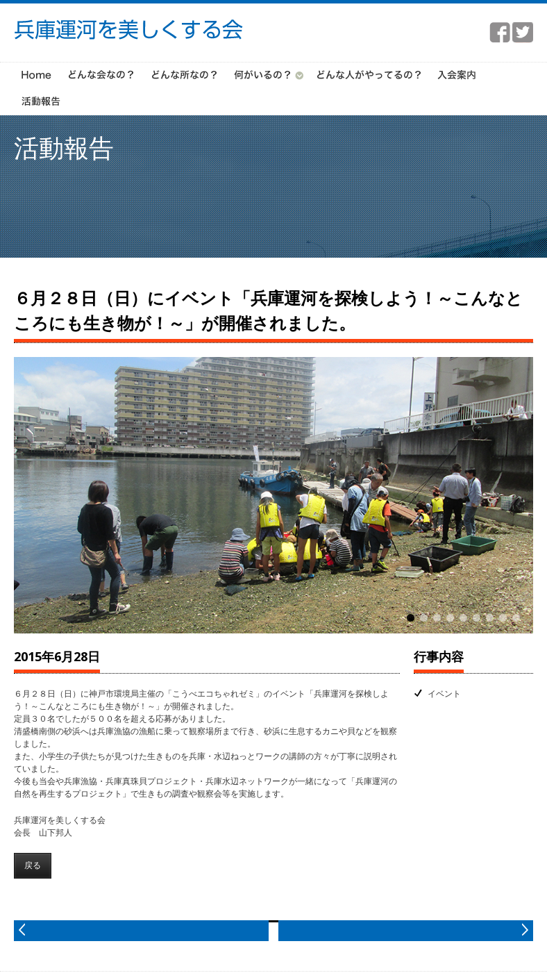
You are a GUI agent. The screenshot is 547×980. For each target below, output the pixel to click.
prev (141, 931)
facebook (500, 33)
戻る (33, 865)
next (406, 931)
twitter (523, 33)
